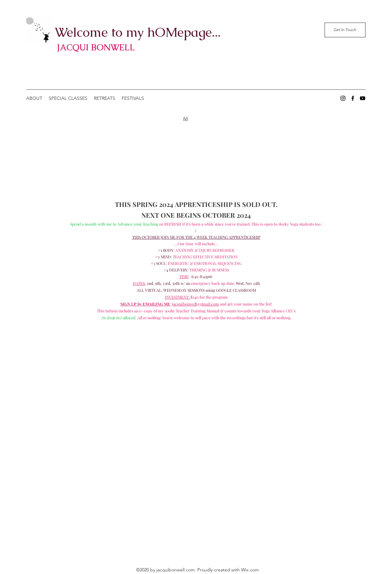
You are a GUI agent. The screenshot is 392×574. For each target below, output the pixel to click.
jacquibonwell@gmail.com (195, 304)
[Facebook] (353, 98)
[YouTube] (363, 98)
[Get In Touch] (345, 30)
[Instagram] (343, 98)
